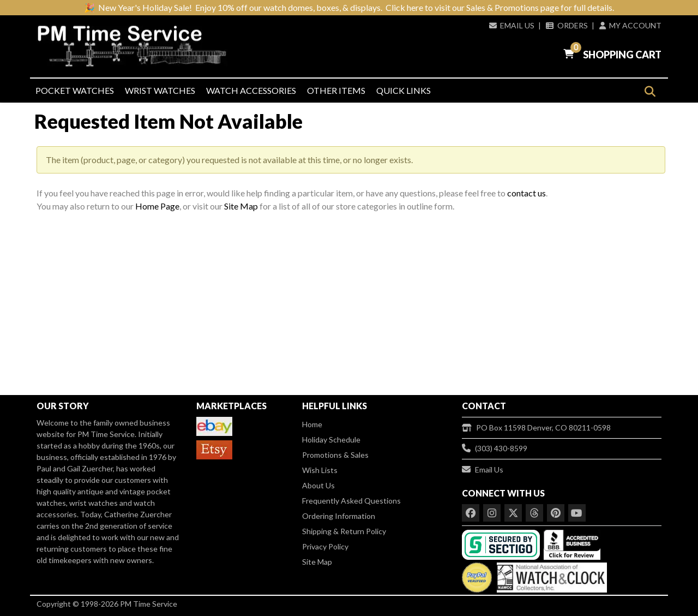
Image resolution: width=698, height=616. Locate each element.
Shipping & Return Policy (344, 531)
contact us (526, 193)
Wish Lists (320, 470)
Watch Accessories (251, 90)
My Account (630, 25)
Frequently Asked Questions (351, 501)
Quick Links (404, 90)
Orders (567, 25)
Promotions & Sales (335, 455)
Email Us (512, 25)
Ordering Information (339, 516)
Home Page (157, 206)
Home (312, 424)
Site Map (241, 206)
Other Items (336, 90)
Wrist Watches (160, 90)
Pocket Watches (75, 90)
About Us (318, 485)
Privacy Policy (325, 546)
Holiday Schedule (331, 439)
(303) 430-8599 (495, 448)
